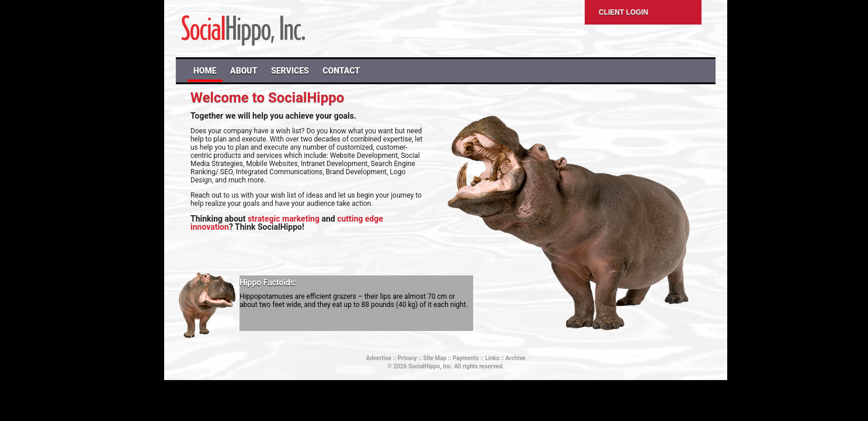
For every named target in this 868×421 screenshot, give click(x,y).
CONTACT (341, 71)
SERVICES (290, 71)
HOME (205, 71)
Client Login (624, 12)
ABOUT (244, 71)
